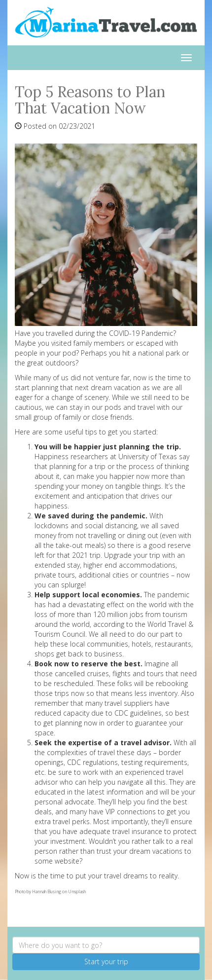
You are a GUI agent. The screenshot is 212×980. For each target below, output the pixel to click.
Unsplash (77, 891)
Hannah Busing (47, 891)
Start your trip (106, 962)
